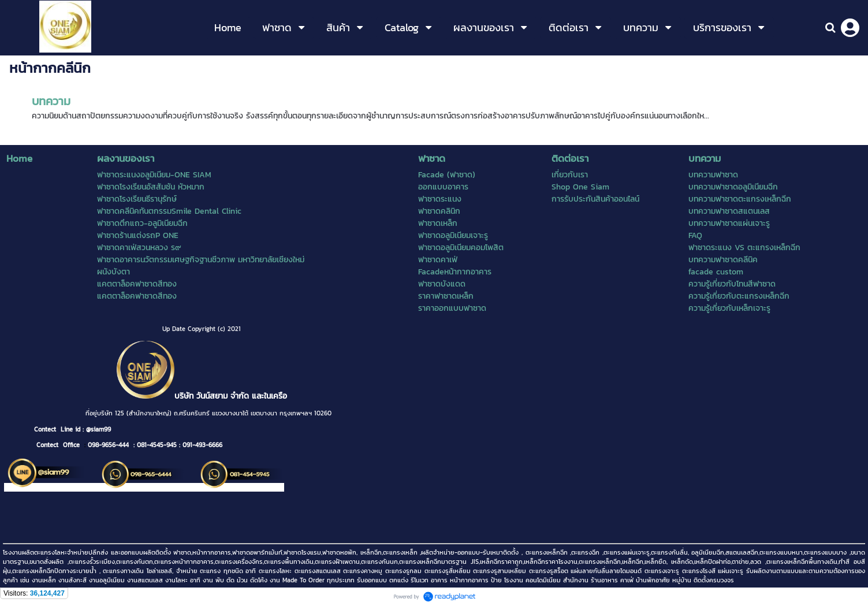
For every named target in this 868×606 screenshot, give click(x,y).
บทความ (51, 101)
